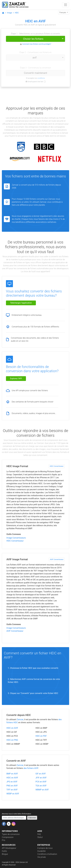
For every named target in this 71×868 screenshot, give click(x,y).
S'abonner (32, 818)
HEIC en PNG (12, 740)
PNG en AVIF (12, 786)
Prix (4, 840)
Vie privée (42, 857)
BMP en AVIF (12, 774)
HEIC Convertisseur (57, 466)
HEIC (17, 13)
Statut (40, 837)
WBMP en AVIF (42, 790)
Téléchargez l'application (21, 303)
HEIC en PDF (41, 736)
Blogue (5, 854)
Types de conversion (11, 834)
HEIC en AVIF (12, 728)
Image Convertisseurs (16, 538)
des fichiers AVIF (31, 768)
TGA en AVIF (41, 786)
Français (63, 12)
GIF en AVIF (41, 774)
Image (9, 13)
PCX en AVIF (41, 782)
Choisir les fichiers (33, 39)
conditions (41, 78)
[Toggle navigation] (66, 5)
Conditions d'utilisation (47, 854)
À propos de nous (45, 848)
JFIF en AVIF (41, 778)
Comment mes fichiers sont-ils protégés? (37, 44)
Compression (8, 837)
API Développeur (9, 848)
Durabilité (41, 851)
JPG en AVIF (12, 782)
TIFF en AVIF (12, 790)
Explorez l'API (16, 379)
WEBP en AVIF (13, 794)
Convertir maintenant (35, 73)
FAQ (39, 834)
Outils (4, 851)
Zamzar (20, 719)
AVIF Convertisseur (57, 559)
